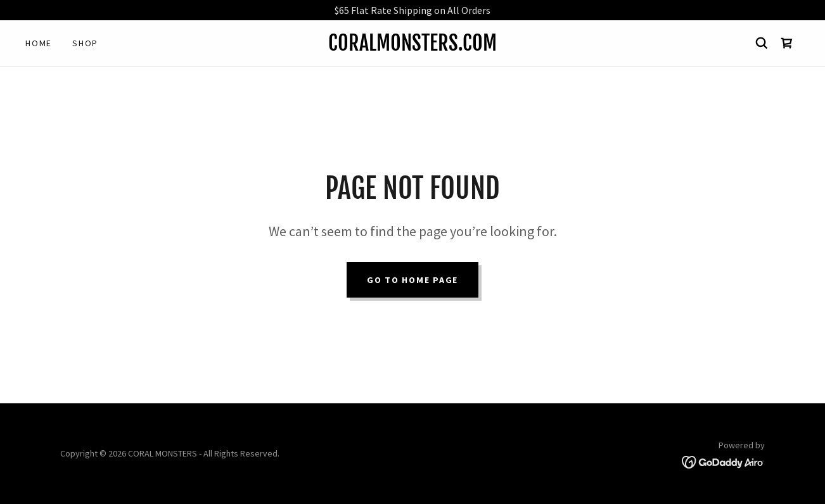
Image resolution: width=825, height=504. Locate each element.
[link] (413, 47)
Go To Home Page (412, 280)
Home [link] (39, 43)
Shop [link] (85, 43)
